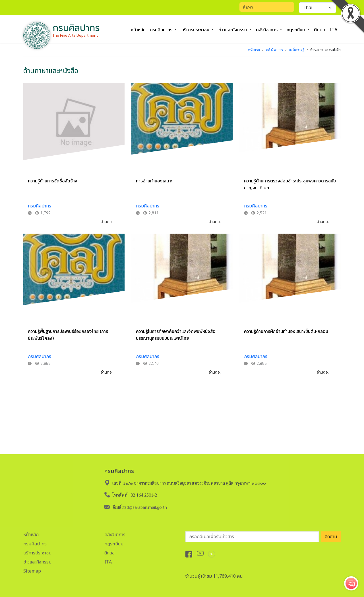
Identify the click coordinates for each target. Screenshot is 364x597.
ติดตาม (331, 535)
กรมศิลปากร (40, 206)
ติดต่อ (320, 30)
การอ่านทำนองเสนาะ (154, 181)
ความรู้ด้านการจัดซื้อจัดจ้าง (53, 181)
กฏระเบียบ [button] (296, 30)
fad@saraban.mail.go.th (145, 505)
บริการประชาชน (38, 551)
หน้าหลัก (138, 30)
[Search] (267, 7)
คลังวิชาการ (274, 50)
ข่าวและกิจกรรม (37, 560)
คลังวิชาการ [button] (267, 30)
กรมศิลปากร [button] (162, 30)
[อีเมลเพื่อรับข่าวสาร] (252, 535)
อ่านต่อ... (107, 222)
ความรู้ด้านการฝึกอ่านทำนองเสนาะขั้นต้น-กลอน (286, 332)
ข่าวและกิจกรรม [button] (233, 30)
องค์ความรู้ (297, 50)
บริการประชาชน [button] (196, 30)
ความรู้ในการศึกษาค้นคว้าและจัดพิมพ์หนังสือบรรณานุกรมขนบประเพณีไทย (176, 335)
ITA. (108, 560)
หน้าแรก (254, 50)
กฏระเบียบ (114, 542)
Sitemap (32, 569)
